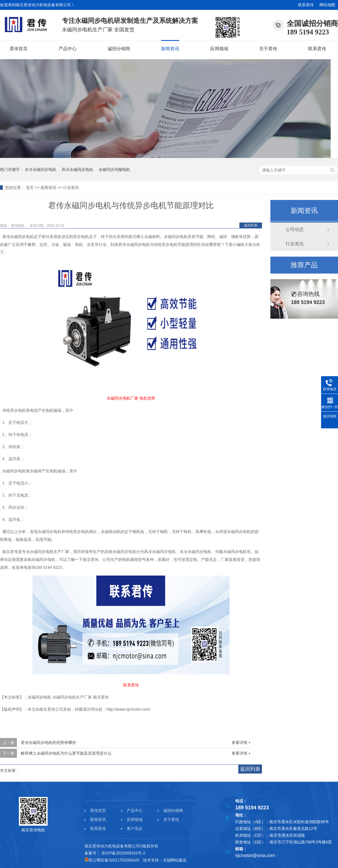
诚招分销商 (119, 49)
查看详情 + (241, 743)
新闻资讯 (170, 49)
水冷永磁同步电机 (41, 169)
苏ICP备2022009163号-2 (123, 853)
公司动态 (295, 229)
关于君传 (268, 49)
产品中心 (68, 49)
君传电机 (18, 226)
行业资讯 (71, 188)
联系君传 (306, 5)
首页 (30, 188)
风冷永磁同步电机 (77, 169)
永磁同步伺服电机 (114, 169)
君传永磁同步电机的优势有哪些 (48, 743)
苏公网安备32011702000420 (112, 860)
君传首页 (19, 49)
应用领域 (219, 49)
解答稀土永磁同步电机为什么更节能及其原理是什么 (66, 753)
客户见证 (135, 829)
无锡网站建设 (175, 860)
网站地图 (327, 5)
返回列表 (251, 225)
